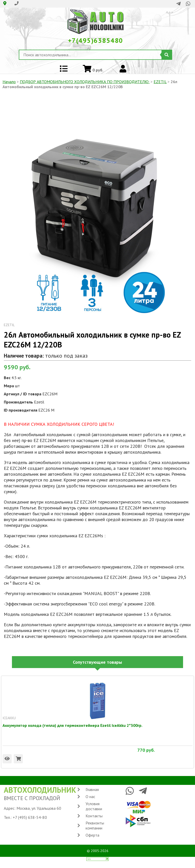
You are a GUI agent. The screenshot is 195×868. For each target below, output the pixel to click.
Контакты (94, 816)
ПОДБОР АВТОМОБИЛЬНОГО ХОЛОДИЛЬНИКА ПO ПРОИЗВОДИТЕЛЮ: (85, 82)
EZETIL (160, 82)
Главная (92, 789)
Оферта (92, 835)
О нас (90, 797)
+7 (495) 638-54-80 (30, 817)
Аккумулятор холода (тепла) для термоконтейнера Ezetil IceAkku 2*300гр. (72, 725)
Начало (9, 82)
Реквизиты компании (95, 825)
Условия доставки (94, 806)
